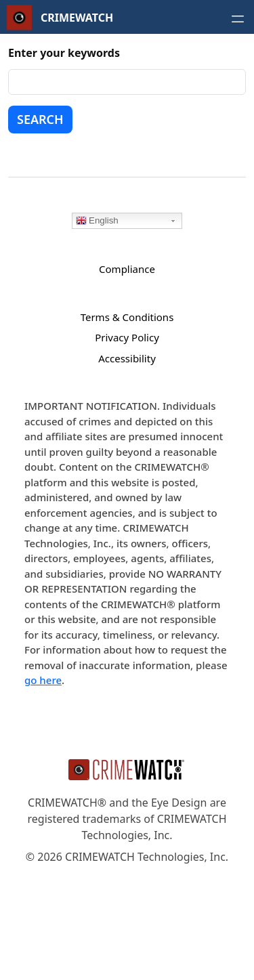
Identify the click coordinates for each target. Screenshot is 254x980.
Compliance (127, 269)
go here (43, 680)
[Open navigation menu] (238, 19)
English (97, 221)
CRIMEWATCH (77, 18)
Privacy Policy (127, 337)
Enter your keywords (64, 53)
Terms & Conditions (127, 317)
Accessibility (127, 358)
